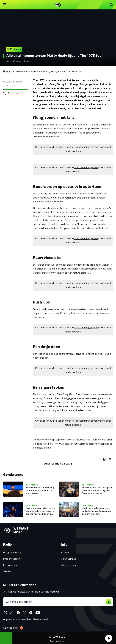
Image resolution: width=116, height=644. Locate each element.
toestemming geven (86, 147)
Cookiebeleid (10, 628)
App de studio (69, 565)
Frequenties (10, 565)
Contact (66, 553)
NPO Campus (69, 559)
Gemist (7, 571)
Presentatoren (12, 559)
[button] (109, 638)
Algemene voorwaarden (17, 619)
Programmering (12, 553)
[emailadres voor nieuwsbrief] (58, 602)
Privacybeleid (40, 619)
